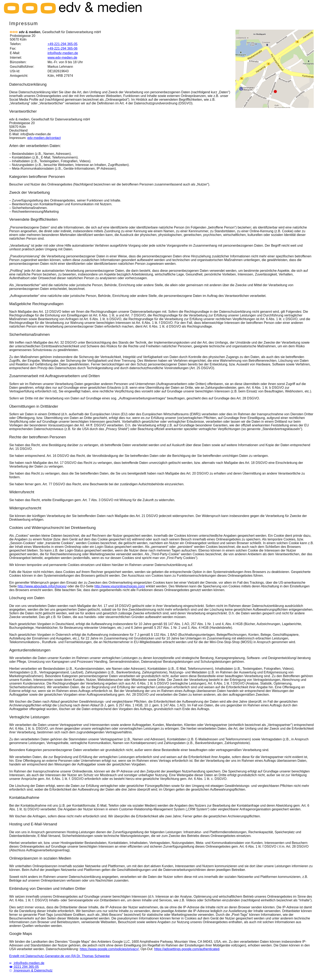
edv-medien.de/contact (44, 138)
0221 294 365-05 (24, 967)
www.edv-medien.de (62, 58)
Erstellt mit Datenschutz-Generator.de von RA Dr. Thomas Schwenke (60, 956)
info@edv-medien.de (63, 53)
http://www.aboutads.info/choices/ (42, 586)
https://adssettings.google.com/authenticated (187, 949)
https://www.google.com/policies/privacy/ (109, 949)
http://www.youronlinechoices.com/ (120, 586)
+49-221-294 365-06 (63, 48)
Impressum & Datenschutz (31, 970)
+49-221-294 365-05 (63, 44)
